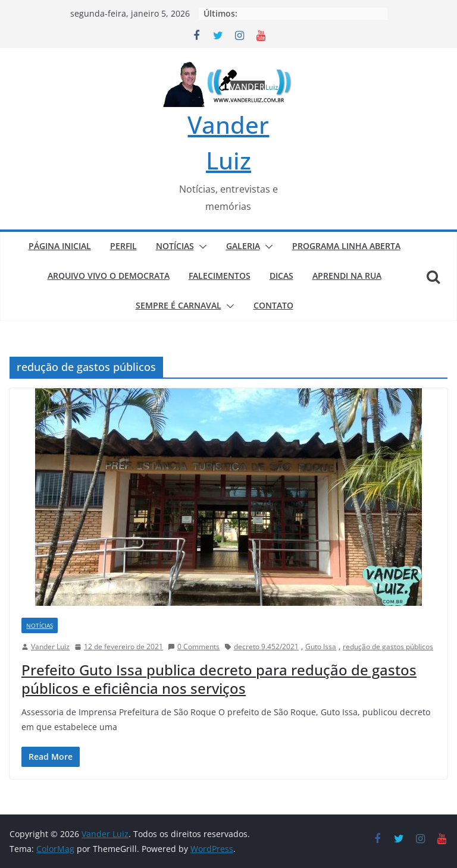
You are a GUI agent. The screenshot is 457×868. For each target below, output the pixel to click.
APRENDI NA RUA (347, 276)
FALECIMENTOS (220, 276)
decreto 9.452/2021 (266, 647)
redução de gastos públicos (388, 647)
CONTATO (273, 305)
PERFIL (123, 246)
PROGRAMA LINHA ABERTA (346, 246)
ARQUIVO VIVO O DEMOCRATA (109, 276)
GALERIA (243, 246)
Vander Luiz (50, 647)
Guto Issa (321, 647)
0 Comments (194, 647)
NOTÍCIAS (175, 246)
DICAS (281, 276)
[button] (201, 247)
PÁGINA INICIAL (60, 246)
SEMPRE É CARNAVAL (179, 305)
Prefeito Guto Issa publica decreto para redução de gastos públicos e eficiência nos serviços (219, 679)
